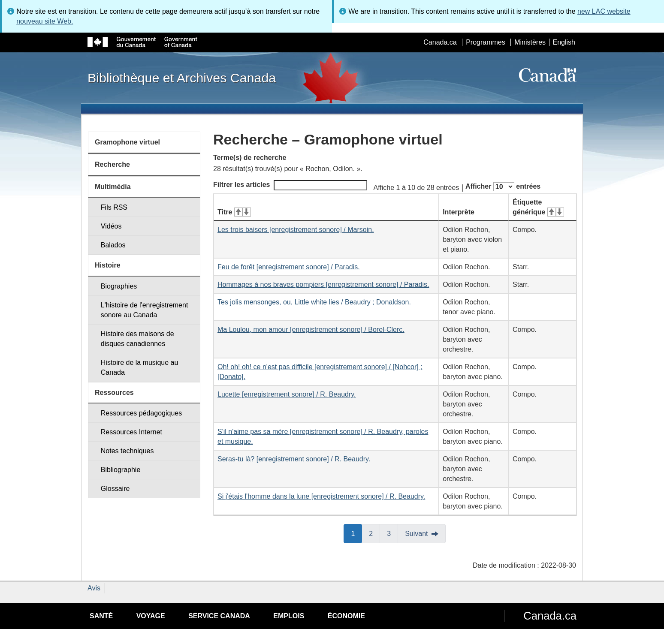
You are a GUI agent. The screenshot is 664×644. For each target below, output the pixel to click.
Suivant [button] (416, 534)
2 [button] (374, 533)
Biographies (119, 286)
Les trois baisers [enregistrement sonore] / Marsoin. (296, 230)
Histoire (108, 265)
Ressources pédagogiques (141, 413)
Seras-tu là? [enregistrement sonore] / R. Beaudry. (294, 459)
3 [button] (392, 533)
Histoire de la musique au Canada (140, 367)
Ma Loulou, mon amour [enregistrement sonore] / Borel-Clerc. (311, 330)
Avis (94, 588)
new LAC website (604, 11)
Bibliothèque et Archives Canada (182, 78)
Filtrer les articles (290, 185)
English (564, 42)
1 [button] (356, 533)
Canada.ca (440, 42)
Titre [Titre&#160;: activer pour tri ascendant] (234, 212)
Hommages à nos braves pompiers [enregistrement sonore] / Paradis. (323, 284)
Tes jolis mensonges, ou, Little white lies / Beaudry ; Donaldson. (314, 302)
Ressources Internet (131, 432)
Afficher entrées (503, 187)
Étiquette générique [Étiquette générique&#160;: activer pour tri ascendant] (538, 207)
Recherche (112, 164)
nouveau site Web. (45, 21)
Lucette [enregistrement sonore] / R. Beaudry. (287, 394)
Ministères (530, 42)
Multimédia (113, 187)
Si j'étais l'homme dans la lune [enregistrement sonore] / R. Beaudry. (321, 496)
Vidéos (111, 226)
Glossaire (115, 489)
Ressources (114, 393)
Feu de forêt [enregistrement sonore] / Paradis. (289, 267)
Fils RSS (114, 207)
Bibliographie (121, 470)
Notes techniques (127, 451)
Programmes (486, 42)
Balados (113, 245)
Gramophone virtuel (127, 142)
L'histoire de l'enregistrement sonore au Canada (145, 310)
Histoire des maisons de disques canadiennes (137, 339)
